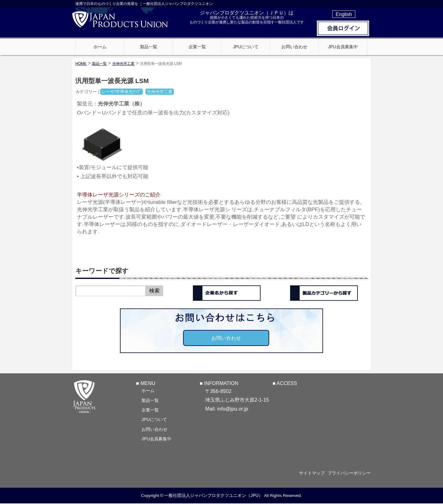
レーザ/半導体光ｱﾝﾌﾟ (122, 92)
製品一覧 (150, 400)
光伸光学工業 (123, 64)
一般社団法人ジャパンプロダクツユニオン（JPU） (214, 496)
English (344, 14)
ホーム (148, 390)
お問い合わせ (226, 338)
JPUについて (154, 419)
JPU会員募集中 (156, 439)
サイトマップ (308, 473)
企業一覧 (150, 410)
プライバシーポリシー (349, 473)
